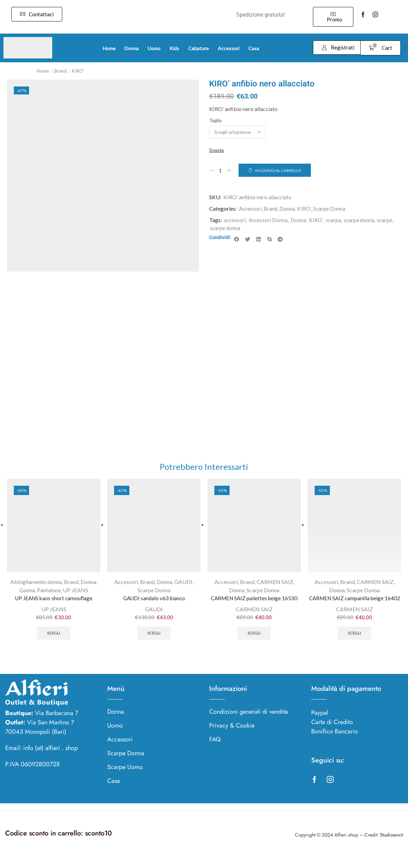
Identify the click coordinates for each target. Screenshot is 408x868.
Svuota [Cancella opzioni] (217, 150)
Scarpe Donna (331, 209)
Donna (289, 209)
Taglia (215, 120)
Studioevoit (391, 847)
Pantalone (49, 592)
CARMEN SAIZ (275, 583)
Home (43, 71)
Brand (61, 71)
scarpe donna (226, 228)
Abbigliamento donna (36, 583)
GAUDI (183, 583)
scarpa (335, 221)
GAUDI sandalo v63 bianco (154, 600)
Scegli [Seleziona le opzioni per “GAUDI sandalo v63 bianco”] (154, 636)
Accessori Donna (269, 221)
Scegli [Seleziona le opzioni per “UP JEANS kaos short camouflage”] (54, 636)
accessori (235, 221)
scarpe (388, 221)
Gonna (27, 592)
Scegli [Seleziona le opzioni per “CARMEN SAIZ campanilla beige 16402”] (355, 644)
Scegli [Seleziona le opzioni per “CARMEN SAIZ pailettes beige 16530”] (254, 636)
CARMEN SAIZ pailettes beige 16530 (254, 600)
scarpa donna (361, 221)
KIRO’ (80, 71)
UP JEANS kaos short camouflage (54, 600)
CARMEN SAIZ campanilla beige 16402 (355, 604)
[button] (37, 14)
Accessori (251, 209)
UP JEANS (76, 592)
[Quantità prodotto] (221, 171)
